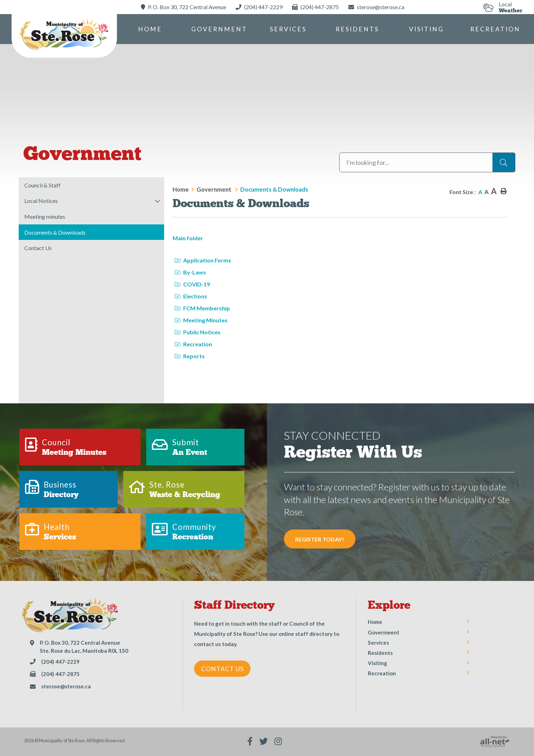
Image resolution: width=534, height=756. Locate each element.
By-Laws (190, 272)
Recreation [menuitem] (495, 29)
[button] (157, 201)
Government (215, 189)
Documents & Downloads (274, 189)
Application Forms (203, 260)
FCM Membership (202, 308)
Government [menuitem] (219, 29)
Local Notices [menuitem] (41, 201)
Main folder (188, 238)
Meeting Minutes (201, 320)
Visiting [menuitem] (426, 29)
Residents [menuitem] (357, 29)
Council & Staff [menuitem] (42, 185)
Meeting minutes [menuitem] (45, 216)
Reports (190, 356)
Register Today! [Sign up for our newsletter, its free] (320, 539)
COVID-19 (192, 284)
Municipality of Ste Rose (64, 35)
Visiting (377, 663)
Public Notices (198, 332)
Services (378, 643)
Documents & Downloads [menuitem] (55, 232)
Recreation (193, 344)
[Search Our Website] (427, 162)
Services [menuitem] (288, 29)
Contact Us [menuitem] (38, 248)
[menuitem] (150, 29)
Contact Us (222, 669)
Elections (191, 296)
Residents (380, 653)
